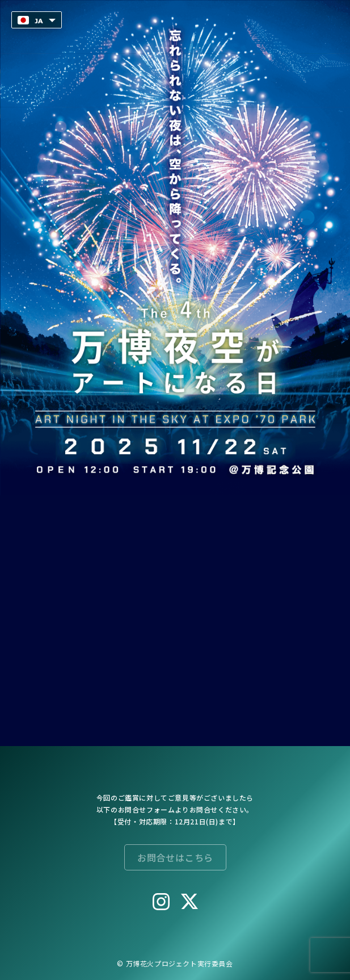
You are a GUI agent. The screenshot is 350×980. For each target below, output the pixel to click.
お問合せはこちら (175, 857)
